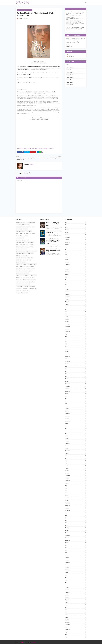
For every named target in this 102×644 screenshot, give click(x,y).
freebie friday (25, 229)
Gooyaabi (33, 642)
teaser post (18, 291)
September (76, 242)
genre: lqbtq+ (26, 256)
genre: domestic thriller (21, 245)
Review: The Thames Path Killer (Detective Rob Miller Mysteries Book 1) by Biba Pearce (53, 241)
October (76, 240)
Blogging (22, 642)
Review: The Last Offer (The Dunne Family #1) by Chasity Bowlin (53, 250)
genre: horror (31, 253)
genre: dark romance (30, 242)
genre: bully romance (20, 234)
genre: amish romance (21, 231)
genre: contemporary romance (25, 148)
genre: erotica (30, 247)
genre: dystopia (30, 245)
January (76, 232)
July (76, 247)
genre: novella (19, 260)
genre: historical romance (21, 253)
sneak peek (25, 289)
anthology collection (31, 223)
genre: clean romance (30, 234)
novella (18, 278)
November (76, 237)
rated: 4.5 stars (70, 82)
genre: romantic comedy (29, 267)
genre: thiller (19, 273)
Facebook (68, 45)
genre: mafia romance (21, 258)
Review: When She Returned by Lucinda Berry (54, 232)
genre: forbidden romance (21, 249)
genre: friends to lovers (21, 251)
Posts (69, 55)
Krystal (22, 19)
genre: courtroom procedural (22, 240)
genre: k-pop (19, 256)
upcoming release (26, 291)
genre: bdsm (29, 231)
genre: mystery (29, 258)
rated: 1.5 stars (26, 280)
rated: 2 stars (70, 70)
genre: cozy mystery (20, 242)
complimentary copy (20, 227)
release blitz (19, 289)
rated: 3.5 (32, 282)
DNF (68, 65)
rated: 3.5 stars (70, 77)
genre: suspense (29, 271)
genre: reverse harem (32, 264)
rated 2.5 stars (31, 278)
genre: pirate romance (21, 262)
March (76, 227)
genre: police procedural (21, 264)
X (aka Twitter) (69, 46)
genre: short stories (36, 148)
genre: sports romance (30, 269)
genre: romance (19, 267)
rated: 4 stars (70, 80)
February (76, 230)
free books (18, 229)
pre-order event (24, 278)
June (76, 250)
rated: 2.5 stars (70, 72)
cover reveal (28, 227)
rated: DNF (33, 286)
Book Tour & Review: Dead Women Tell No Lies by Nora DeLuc (53, 224)
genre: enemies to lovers (21, 247)
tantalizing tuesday (32, 289)
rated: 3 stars (51, 148)
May (76, 222)
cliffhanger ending (26, 225)
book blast (18, 225)
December (76, 235)
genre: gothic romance (32, 251)
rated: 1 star (69, 67)
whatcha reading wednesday (22, 293)
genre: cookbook (20, 238)
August (76, 245)
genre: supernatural (20, 271)
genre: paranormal (27, 260)
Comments (70, 56)
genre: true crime (20, 275)
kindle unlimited (44, 148)
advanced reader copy (21, 223)
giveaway (26, 275)
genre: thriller (25, 273)
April (76, 225)
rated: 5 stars (70, 85)
